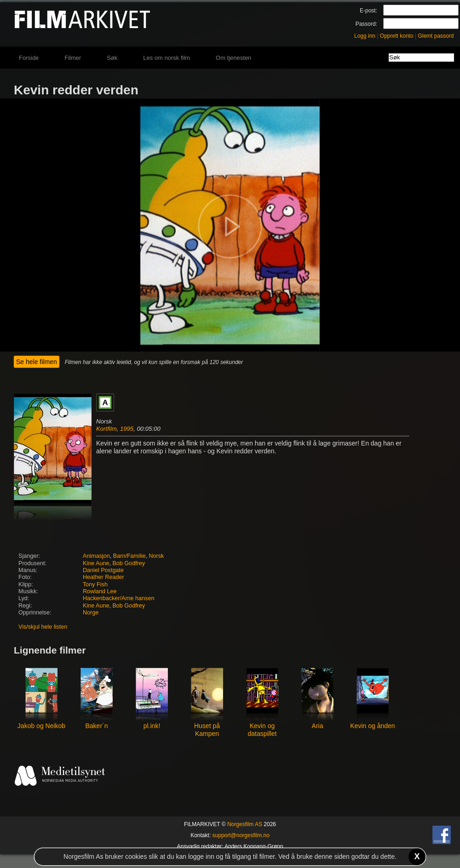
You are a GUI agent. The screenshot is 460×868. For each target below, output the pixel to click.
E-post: (368, 11)
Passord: (366, 24)
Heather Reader (103, 577)
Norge (91, 613)
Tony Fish (95, 584)
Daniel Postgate (103, 570)
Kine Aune (96, 563)
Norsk (157, 556)
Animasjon (96, 556)
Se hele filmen (37, 362)
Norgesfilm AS (245, 824)
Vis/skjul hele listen (43, 627)
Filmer (73, 58)
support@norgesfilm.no (241, 835)
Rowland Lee (100, 591)
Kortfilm (106, 429)
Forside (29, 58)
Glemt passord (436, 36)
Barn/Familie (129, 556)
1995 (127, 429)
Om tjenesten (233, 58)
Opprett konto (397, 36)
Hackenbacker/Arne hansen (118, 598)
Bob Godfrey (129, 563)
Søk (112, 58)
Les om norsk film (167, 58)
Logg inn (365, 36)
